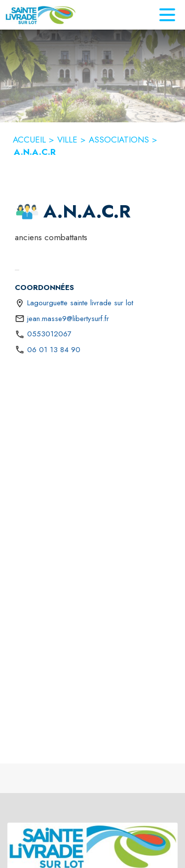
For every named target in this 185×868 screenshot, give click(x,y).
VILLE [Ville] (67, 140)
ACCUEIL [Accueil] (29, 140)
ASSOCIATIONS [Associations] (119, 140)
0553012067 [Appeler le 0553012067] (49, 334)
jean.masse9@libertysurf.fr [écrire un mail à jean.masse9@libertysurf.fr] (68, 319)
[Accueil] (40, 15)
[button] (27, 212)
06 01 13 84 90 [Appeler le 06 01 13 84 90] (54, 350)
